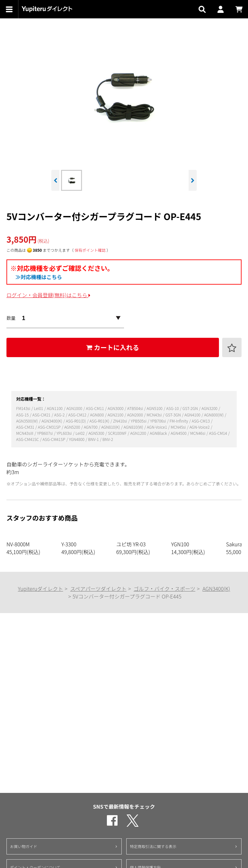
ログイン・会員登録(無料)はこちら (48, 295)
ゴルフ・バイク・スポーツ (165, 589)
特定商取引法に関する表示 (153, 846)
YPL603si (65, 433)
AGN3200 (210, 408)
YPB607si (46, 433)
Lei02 (81, 433)
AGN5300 (97, 433)
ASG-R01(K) (100, 421)
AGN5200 (73, 427)
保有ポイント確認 (90, 250)
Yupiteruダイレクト (40, 589)
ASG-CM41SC (28, 439)
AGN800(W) (214, 415)
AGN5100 (155, 408)
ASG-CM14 (218, 433)
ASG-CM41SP (54, 439)
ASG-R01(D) (76, 421)
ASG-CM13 (201, 421)
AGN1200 (139, 433)
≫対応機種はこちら (39, 277)
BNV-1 (94, 439)
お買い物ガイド (24, 846)
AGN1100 (55, 408)
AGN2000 (136, 415)
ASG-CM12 (78, 415)
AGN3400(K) (52, 421)
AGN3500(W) (27, 421)
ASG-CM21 (42, 415)
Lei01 (39, 408)
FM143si (24, 408)
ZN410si (120, 421)
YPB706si (159, 421)
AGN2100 (116, 415)
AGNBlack (159, 433)
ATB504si (136, 408)
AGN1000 (75, 408)
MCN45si (179, 427)
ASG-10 (173, 408)
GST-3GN (173, 415)
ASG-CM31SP (50, 427)
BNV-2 (108, 439)
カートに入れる (113, 347)
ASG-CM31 (26, 427)
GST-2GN (191, 408)
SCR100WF (118, 433)
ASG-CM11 (95, 408)
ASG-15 (23, 415)
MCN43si (155, 415)
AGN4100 (193, 415)
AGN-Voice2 (200, 427)
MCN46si (198, 433)
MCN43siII (25, 433)
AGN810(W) (134, 427)
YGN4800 (77, 439)
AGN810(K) (111, 427)
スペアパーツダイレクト (98, 589)
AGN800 (97, 415)
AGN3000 (116, 408)
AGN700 (91, 427)
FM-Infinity (179, 421)
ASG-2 (60, 415)
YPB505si (139, 421)
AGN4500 (179, 433)
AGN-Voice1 (157, 427)
